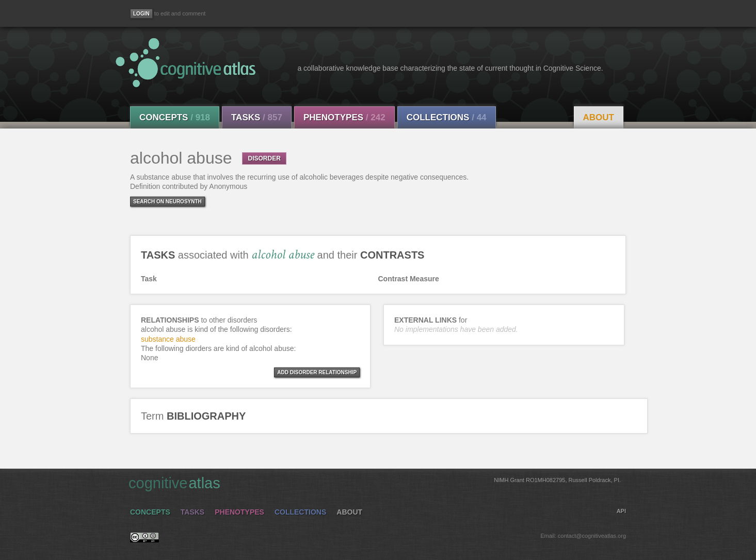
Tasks (257, 117)
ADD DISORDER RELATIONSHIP (317, 372)
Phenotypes (344, 117)
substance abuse (168, 339)
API (621, 511)
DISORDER (264, 158)
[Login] (141, 14)
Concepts (175, 117)
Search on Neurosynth (167, 202)
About (599, 117)
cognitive (375, 483)
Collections (447, 117)
